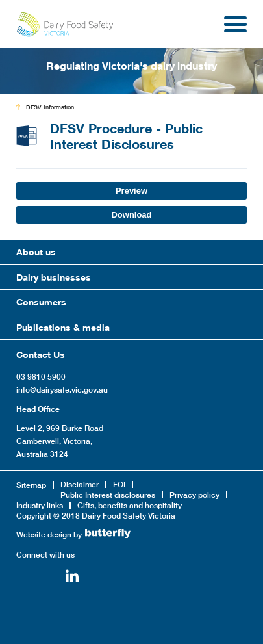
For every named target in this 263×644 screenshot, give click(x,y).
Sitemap (31, 485)
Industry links (40, 505)
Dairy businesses (54, 277)
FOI (119, 484)
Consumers (41, 302)
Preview (131, 191)
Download (131, 215)
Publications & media (63, 327)
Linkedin (72, 577)
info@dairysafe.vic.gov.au (62, 390)
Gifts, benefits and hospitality (130, 505)
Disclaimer (80, 484)
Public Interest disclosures (108, 495)
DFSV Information (50, 107)
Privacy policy (194, 495)
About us (36, 252)
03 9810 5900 (41, 377)
